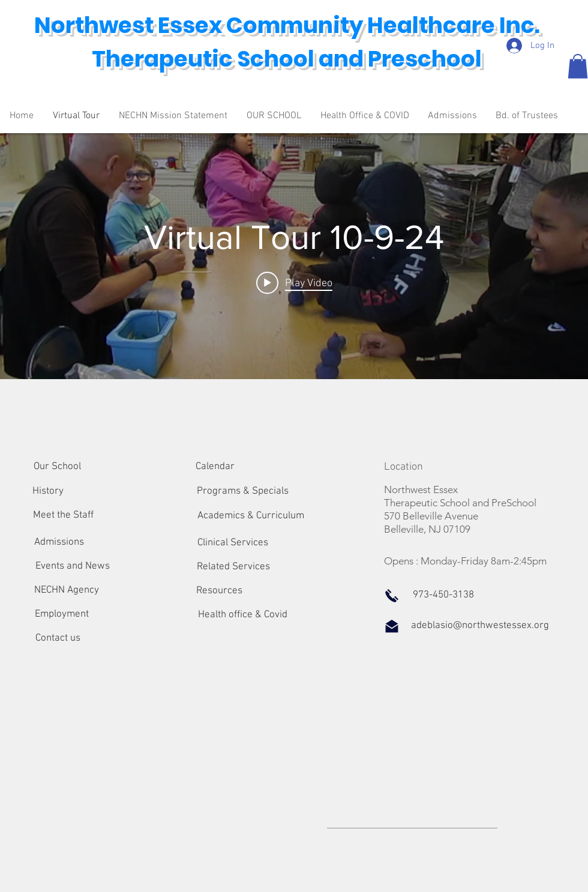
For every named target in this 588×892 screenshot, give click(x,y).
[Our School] (57, 467)
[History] (48, 492)
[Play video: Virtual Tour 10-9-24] (294, 283)
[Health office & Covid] (242, 615)
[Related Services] (233, 567)
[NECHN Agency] (66, 591)
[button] (578, 66)
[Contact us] (58, 639)
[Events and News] (72, 567)
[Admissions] (59, 543)
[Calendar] (215, 467)
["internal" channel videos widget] (294, 256)
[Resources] (219, 591)
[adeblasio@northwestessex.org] (480, 626)
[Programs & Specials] (242, 492)
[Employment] (61, 615)
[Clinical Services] (233, 543)
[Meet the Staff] (63, 516)
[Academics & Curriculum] (251, 516)
